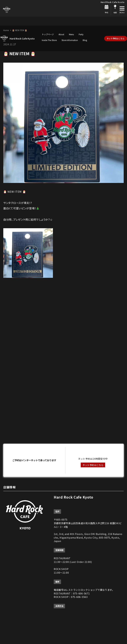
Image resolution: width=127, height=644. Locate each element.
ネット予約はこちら (116, 39)
